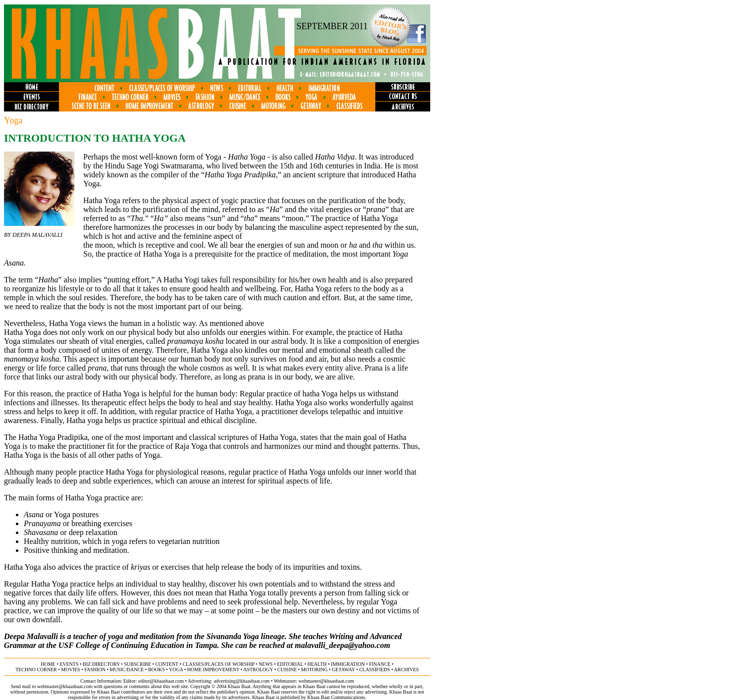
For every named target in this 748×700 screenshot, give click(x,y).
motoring (314, 670)
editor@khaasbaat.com (161, 681)
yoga (176, 670)
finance (379, 664)
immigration (348, 664)
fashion (95, 670)
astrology (258, 670)
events (69, 664)
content (167, 664)
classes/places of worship (218, 664)
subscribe (137, 664)
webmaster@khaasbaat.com (326, 681)
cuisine (287, 670)
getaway (344, 670)
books (157, 670)
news (266, 664)
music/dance (127, 670)
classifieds (375, 670)
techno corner (36, 670)
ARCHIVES (406, 670)
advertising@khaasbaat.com (242, 681)
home (48, 664)
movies (70, 670)
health (317, 664)
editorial (290, 664)
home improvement (213, 670)
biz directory (101, 664)
